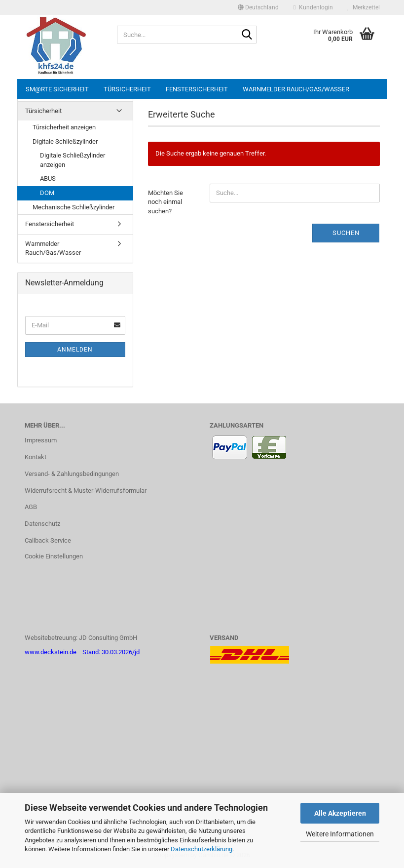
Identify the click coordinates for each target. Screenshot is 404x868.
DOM (47, 193)
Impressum (41, 440)
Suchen (346, 233)
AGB (31, 507)
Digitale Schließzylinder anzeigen (73, 160)
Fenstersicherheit (197, 89)
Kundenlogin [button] (313, 7)
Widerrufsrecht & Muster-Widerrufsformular (86, 491)
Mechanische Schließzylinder (73, 207)
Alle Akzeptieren (340, 813)
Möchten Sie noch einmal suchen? (165, 202)
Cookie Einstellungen (54, 556)
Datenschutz (42, 524)
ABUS (48, 178)
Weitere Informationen (340, 834)
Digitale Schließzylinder (65, 141)
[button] (258, 7)
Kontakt (36, 457)
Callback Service (48, 540)
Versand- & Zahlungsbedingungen (72, 474)
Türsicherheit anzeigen (64, 127)
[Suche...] (247, 35)
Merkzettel (364, 7)
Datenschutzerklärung (202, 849)
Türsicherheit (127, 89)
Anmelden (75, 350)
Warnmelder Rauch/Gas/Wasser (296, 89)
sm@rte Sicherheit (57, 89)
